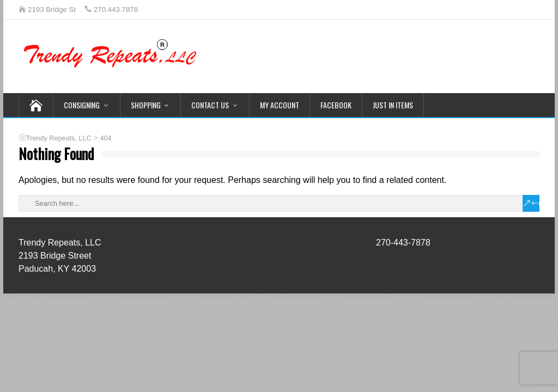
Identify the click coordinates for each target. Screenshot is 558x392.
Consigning (82, 105)
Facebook (336, 105)
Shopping (146, 105)
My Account (280, 105)
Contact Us (210, 105)
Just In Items (393, 105)
